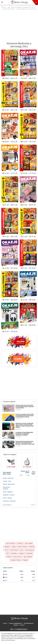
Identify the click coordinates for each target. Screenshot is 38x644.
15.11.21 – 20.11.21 (10, 205)
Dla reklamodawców (29, 623)
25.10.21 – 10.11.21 (10, 142)
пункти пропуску (30, 550)
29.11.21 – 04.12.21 (10, 300)
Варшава (26, 560)
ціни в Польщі (14, 550)
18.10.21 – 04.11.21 (28, 78)
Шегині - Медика (7, 498)
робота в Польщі (22, 547)
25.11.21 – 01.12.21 (28, 268)
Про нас (5, 623)
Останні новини (9, 402)
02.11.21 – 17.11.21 (10, 173)
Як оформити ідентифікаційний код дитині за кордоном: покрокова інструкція (24, 434)
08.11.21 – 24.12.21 (28, 325)
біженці (9, 557)
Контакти (22, 625)
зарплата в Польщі (16, 560)
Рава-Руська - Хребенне (7, 488)
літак (6, 550)
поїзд (21, 550)
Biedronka (32, 547)
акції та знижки (29, 543)
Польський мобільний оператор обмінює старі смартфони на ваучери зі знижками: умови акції (25, 443)
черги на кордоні (28, 557)
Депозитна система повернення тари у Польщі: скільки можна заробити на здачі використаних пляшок (25, 425)
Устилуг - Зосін (7, 481)
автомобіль (14, 553)
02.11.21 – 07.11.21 (10, 110)
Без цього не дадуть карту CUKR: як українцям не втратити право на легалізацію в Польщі (25, 416)
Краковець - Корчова (9, 495)
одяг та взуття (17, 557)
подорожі (7, 547)
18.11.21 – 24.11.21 (10, 236)
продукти (22, 553)
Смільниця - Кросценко (9, 501)
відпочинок (30, 553)
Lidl (7, 553)
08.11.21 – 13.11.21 (28, 142)
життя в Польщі (10, 543)
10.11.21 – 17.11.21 (28, 173)
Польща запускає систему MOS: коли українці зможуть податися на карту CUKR (25, 406)
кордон (14, 547)
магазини (20, 543)
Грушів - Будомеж (8, 492)
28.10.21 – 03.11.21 (10, 78)
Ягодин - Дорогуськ (8, 478)
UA (36, 2)
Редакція (16, 625)
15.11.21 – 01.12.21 (10, 268)
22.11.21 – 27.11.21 (28, 236)
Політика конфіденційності (16, 623)
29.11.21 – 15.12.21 (10, 331)
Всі (34, 402)
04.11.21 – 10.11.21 (28, 110)
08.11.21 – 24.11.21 (28, 205)
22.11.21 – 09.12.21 (28, 300)
